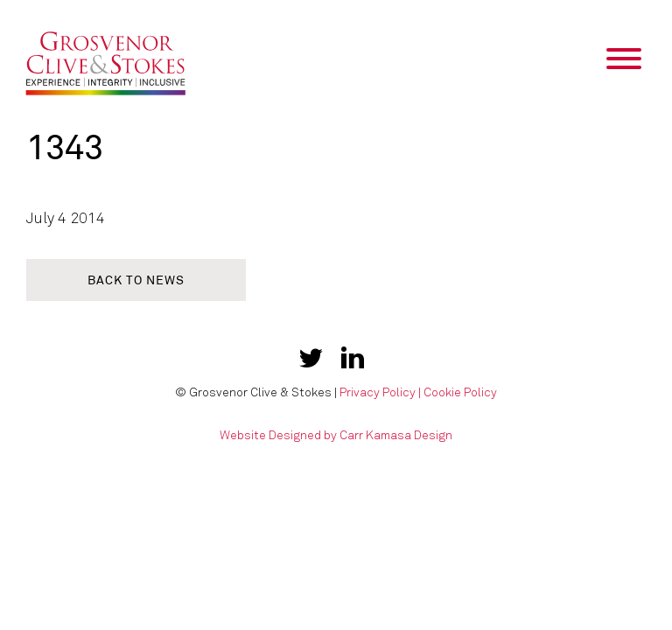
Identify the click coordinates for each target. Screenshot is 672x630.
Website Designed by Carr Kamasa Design (336, 435)
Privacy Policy (378, 392)
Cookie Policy (460, 392)
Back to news (136, 280)
